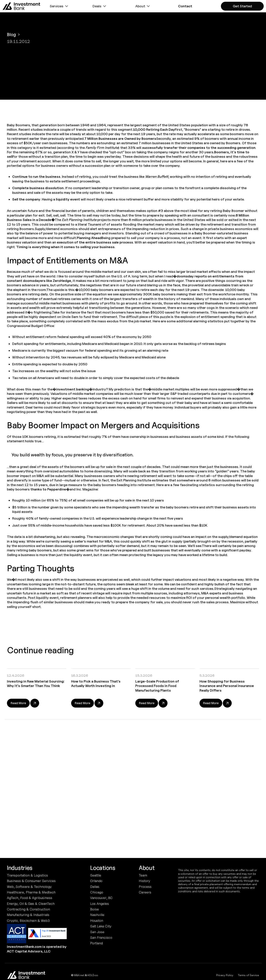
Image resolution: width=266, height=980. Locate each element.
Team (143, 875)
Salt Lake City (101, 926)
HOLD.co (93, 975)
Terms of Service (248, 975)
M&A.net (79, 975)
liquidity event (68, 199)
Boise (95, 909)
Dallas (95, 887)
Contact (185, 6)
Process (145, 887)
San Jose (97, 932)
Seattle (96, 875)
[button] (59, 6)
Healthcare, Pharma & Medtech (31, 892)
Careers (145, 892)
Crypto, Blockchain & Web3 (28, 921)
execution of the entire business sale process (95, 242)
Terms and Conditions (116, 826)
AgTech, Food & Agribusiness (30, 898)
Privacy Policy (225, 975)
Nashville (97, 915)
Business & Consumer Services (31, 881)
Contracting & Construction (28, 909)
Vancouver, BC (101, 898)
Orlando (96, 881)
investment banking (73, 389)
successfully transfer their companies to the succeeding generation (199, 148)
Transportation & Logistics (27, 875)
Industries (20, 868)
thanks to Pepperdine (48, 489)
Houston (97, 921)
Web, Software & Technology (29, 887)
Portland (96, 943)
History (144, 881)
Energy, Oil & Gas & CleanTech (31, 904)
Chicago (97, 892)
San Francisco (101, 937)
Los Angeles (100, 904)
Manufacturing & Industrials (28, 915)
